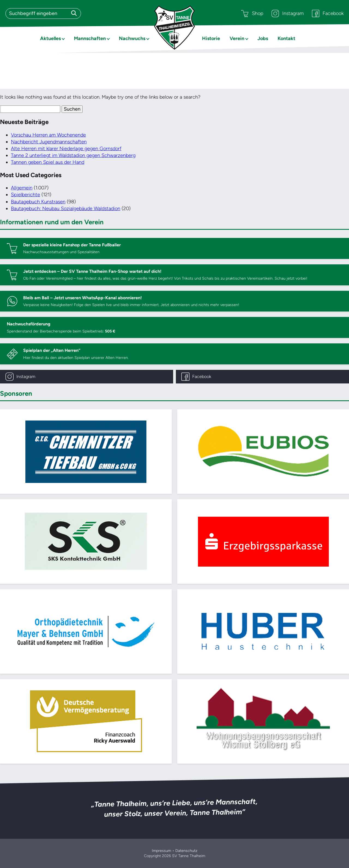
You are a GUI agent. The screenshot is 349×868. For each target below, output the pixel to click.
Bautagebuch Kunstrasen (38, 202)
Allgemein (22, 188)
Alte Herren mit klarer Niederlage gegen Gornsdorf (66, 149)
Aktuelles (50, 38)
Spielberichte (25, 195)
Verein (237, 38)
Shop (252, 13)
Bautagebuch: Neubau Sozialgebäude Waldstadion (66, 208)
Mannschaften (90, 38)
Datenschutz (186, 851)
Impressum (162, 851)
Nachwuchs (132, 38)
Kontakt (286, 38)
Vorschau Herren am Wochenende (48, 135)
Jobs (263, 38)
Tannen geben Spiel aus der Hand (48, 162)
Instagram (288, 13)
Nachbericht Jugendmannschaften (49, 142)
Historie (211, 38)
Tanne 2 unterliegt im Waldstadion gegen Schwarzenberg (73, 155)
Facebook (328, 13)
